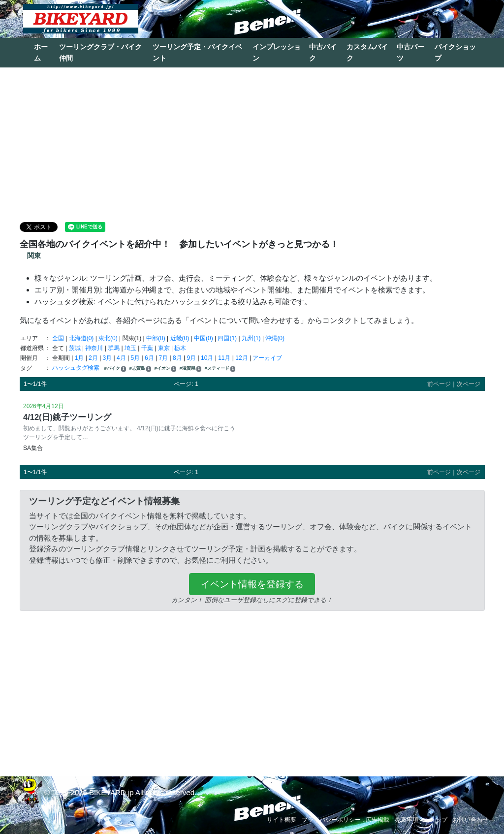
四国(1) (227, 338)
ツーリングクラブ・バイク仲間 (100, 52)
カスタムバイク (367, 52)
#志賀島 (140, 369)
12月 (241, 358)
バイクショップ (455, 52)
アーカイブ (267, 358)
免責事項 (407, 820)
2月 (93, 358)
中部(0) (156, 338)
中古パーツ (410, 52)
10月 (207, 358)
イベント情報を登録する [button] (252, 584)
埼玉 (130, 348)
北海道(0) (81, 338)
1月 (79, 358)
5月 (136, 358)
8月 (177, 358)
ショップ (436, 820)
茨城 (75, 348)
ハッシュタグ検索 (77, 368)
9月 (192, 358)
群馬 (114, 348)
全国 (58, 338)
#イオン (165, 369)
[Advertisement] (252, 144)
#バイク (115, 369)
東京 (164, 348)
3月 (108, 358)
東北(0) (108, 338)
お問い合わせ (471, 820)
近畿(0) (180, 338)
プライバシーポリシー (331, 820)
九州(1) (251, 338)
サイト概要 (282, 820)
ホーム (41, 52)
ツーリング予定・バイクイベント (197, 52)
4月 (121, 358)
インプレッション (277, 52)
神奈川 (94, 348)
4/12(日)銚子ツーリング (67, 417)
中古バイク (323, 52)
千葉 (147, 348)
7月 (164, 358)
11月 (224, 358)
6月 (149, 358)
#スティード (220, 369)
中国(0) (204, 338)
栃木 (180, 348)
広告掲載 (378, 820)
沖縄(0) (275, 338)
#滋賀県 (190, 369)
